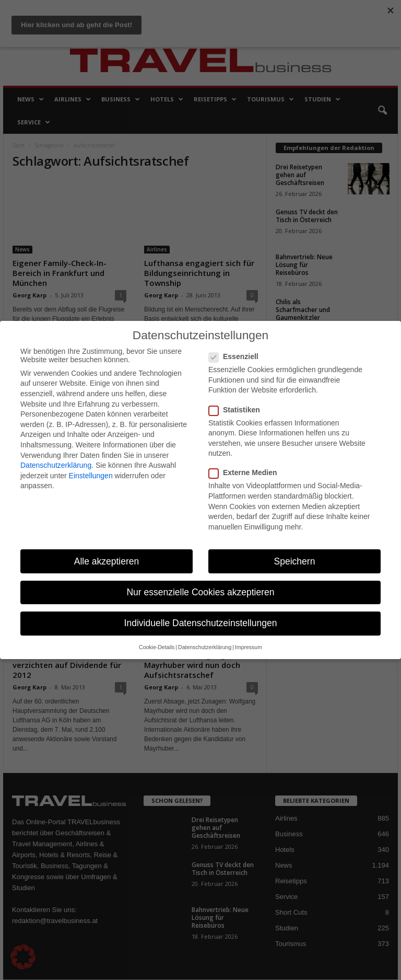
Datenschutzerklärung (56, 465)
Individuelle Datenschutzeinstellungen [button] (201, 623)
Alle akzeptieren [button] (107, 561)
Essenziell (237, 356)
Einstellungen (91, 476)
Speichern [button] (295, 561)
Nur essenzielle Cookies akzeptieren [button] (200, 592)
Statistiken (238, 410)
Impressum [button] (249, 647)
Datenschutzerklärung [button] (205, 647)
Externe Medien (246, 472)
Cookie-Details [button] (157, 647)
